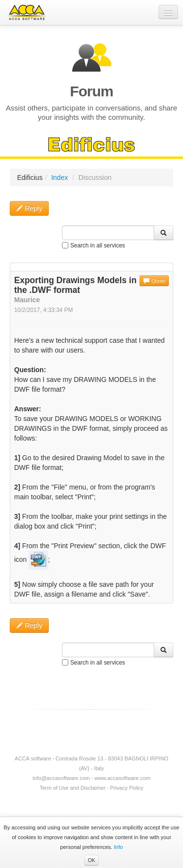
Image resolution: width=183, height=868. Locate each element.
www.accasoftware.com (122, 778)
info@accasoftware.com (61, 778)
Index (60, 178)
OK (91, 860)
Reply (29, 208)
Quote (154, 281)
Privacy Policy (126, 788)
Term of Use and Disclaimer (72, 788)
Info (118, 847)
